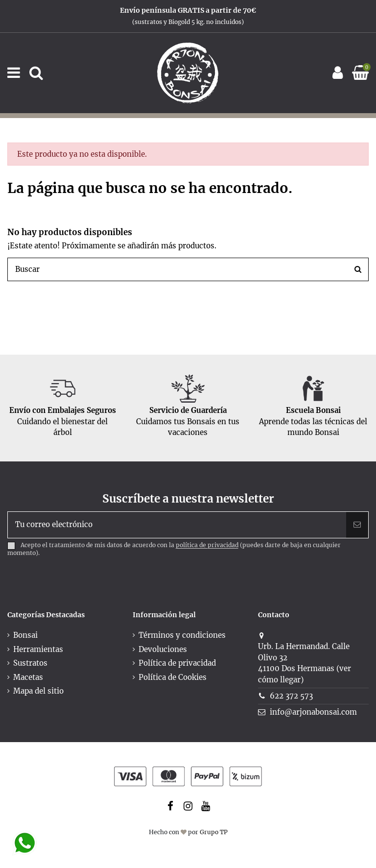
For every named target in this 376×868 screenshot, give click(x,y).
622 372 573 (291, 696)
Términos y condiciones (182, 635)
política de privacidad (207, 545)
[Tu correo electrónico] (177, 525)
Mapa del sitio (38, 691)
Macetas (28, 677)
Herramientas (38, 649)
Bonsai (25, 635)
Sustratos (30, 663)
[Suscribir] (357, 525)
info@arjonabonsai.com (313, 712)
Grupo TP (214, 832)
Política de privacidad (177, 663)
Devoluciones (163, 649)
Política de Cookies (173, 677)
